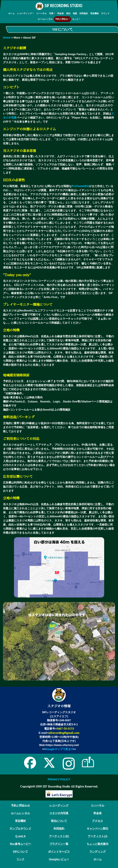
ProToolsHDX (80, 186)
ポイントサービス (59, 852)
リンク (20, 859)
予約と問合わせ (20, 805)
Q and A (20, 836)
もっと (76, 19)
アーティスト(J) (98, 836)
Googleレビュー (59, 859)
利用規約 (84, 13)
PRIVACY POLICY (59, 779)
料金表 (61, 13)
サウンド (106, 13)
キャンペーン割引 (98, 829)
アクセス (98, 821)
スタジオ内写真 (59, 813)
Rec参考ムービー (21, 844)
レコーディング (24, 13)
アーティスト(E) (59, 836)
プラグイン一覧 (59, 844)
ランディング (98, 852)
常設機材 (95, 13)
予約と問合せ (62, 19)
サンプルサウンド (20, 829)
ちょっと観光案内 (98, 844)
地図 (75, 13)
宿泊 (68, 13)
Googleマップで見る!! (59, 749)
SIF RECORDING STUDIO (59, 6)
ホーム (11, 13)
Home (7, 38)
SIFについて (20, 852)
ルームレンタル (45, 19)
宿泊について (59, 821)
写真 (51, 13)
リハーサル (41, 13)
